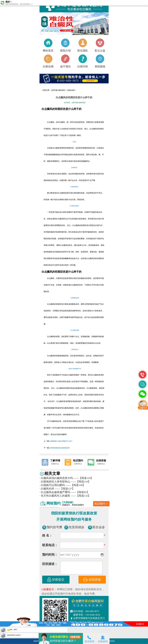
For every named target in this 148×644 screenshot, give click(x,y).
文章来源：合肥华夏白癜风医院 (75, 103)
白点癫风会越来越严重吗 (55, 492)
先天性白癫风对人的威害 (55, 496)
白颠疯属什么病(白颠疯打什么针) (61, 441)
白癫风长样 (47, 489)
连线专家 (37, 641)
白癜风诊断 (71, 90)
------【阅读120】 (83, 478)
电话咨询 (89, 638)
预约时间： (50, 555)
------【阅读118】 (81, 482)
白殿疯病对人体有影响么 (55, 482)
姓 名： (47, 535)
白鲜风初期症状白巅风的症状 (60, 448)
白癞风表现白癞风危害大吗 (56, 478)
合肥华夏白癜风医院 (58, 90)
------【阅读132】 (81, 496)
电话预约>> (101, 504)
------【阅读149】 (75, 485)
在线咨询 (103, 638)
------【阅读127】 (65, 489)
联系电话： (50, 545)
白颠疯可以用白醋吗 (52, 485)
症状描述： (50, 564)
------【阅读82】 (80, 492)
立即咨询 (112, 640)
